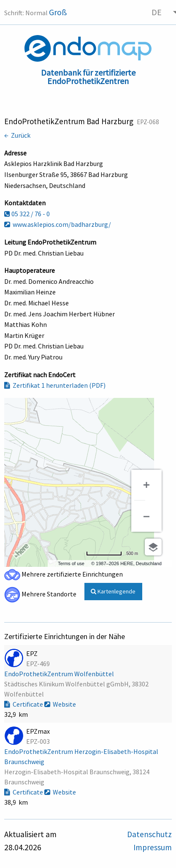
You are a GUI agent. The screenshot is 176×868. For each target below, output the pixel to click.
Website (60, 704)
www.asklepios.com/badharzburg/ (58, 224)
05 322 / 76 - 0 (27, 214)
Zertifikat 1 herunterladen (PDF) (55, 385)
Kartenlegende (113, 591)
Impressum (153, 847)
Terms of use (71, 563)
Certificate (24, 704)
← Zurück (17, 135)
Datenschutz (149, 834)
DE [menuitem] (157, 12)
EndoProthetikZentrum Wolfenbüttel (60, 674)
